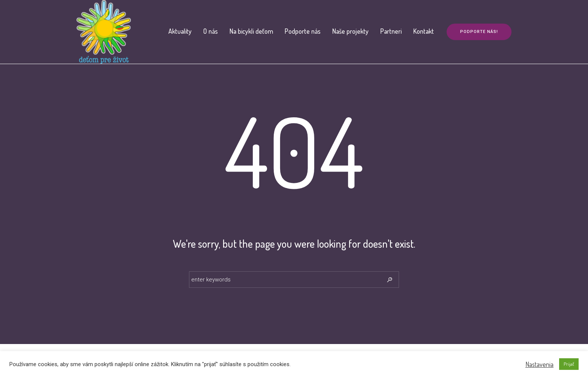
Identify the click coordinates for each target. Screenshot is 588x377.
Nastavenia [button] (539, 364)
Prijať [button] (569, 364)
